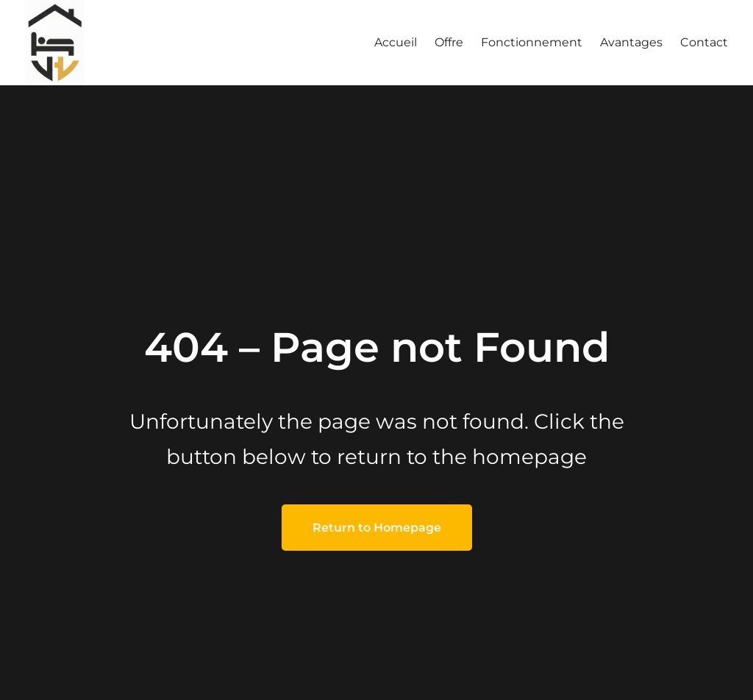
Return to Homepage (377, 528)
